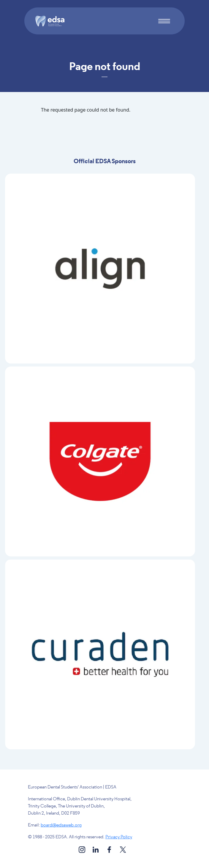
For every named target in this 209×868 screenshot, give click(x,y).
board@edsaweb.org (61, 825)
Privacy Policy (119, 837)
